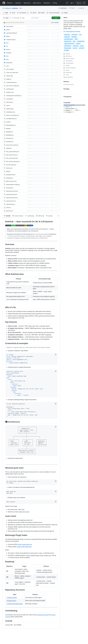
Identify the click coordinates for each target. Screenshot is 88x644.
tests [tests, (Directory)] (7, 56)
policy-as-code (68, 41)
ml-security (76, 46)
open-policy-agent (69, 39)
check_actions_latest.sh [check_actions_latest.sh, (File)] (12, 145)
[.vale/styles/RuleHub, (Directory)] (11, 33)
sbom (76, 39)
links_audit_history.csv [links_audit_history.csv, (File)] (12, 155)
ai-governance (68, 46)
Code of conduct (69, 58)
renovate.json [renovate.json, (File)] (10, 188)
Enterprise (48, 3)
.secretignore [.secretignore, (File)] (10, 99)
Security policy (68, 63)
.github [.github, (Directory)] (8, 30)
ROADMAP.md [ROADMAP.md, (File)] (10, 135)
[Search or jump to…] (67, 3)
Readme (67, 54)
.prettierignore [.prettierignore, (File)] (10, 89)
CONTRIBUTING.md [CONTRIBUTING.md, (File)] (11, 119)
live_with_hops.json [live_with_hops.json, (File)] (11, 165)
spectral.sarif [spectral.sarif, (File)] (9, 211)
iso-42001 (67, 50)
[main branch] (7, 18)
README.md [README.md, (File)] (9, 132)
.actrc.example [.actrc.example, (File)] (10, 69)
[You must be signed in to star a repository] (81, 8)
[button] (56, 355)
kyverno (78, 44)
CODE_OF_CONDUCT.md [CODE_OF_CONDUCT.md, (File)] (12, 115)
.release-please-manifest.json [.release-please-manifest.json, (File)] (14, 96)
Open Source (38, 3)
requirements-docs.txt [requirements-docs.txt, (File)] (12, 198)
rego (74, 41)
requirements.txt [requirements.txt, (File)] (10, 204)
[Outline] (58, 216)
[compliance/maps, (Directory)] (11, 40)
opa (80, 35)
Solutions (19, 3)
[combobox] (42, 18)
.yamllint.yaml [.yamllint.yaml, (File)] (10, 109)
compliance (67, 37)
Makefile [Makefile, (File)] (8, 129)
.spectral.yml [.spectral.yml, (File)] (9, 102)
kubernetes (67, 35)
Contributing (68, 61)
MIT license (68, 56)
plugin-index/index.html (24, 547)
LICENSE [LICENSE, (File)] (8, 122)
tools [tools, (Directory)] (7, 59)
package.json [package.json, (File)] (10, 178)
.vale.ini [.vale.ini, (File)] (8, 105)
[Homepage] (4, 3)
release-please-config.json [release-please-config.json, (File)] (13, 184)
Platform (11, 3)
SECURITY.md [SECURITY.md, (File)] (10, 138)
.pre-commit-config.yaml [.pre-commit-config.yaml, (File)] (13, 86)
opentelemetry (81, 41)
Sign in (72, 3)
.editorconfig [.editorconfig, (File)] (9, 76)
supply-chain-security (69, 44)
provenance (75, 35)
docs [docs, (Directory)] (7, 43)
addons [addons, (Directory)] (8, 36)
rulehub (7, 8)
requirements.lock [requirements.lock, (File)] (11, 201)
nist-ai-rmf (82, 48)
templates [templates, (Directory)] (9, 53)
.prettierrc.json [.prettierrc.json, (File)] (10, 92)
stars (66, 70)
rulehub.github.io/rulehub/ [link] (73, 32)
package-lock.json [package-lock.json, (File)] (11, 175)
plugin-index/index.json (25, 544)
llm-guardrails (68, 48)
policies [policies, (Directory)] (8, 49)
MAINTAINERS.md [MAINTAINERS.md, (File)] (11, 125)
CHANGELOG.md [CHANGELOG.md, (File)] (10, 112)
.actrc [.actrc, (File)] (7, 66)
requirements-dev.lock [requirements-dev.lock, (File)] (12, 191)
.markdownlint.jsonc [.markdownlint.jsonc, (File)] (11, 82)
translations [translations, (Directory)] (9, 63)
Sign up (79, 3)
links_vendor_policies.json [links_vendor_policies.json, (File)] (13, 161)
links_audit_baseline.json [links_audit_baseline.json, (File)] (13, 152)
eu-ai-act (75, 48)
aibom (82, 46)
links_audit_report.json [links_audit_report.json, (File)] (12, 158)
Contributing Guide (42, 615)
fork (66, 75)
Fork (72, 8)
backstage (74, 37)
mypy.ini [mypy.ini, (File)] (8, 171)
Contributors (68, 97)
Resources (28, 3)
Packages (66, 89)
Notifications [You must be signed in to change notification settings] (63, 8)
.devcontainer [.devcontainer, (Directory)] (10, 26)
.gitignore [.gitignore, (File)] (9, 79)
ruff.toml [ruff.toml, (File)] (8, 208)
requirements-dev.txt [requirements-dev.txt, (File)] (12, 194)
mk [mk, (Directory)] (7, 46)
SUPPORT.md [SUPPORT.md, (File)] (10, 142)
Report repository (68, 77)
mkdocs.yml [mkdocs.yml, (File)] (9, 168)
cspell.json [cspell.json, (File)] (9, 148)
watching (67, 72)
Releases (66, 82)
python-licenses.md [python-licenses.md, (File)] (11, 181)
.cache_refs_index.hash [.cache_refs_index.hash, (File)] (12, 73)
